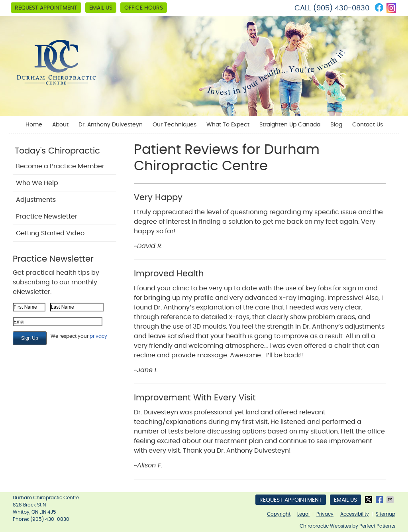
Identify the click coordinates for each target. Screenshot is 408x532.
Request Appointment (46, 8)
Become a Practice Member (60, 166)
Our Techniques (175, 125)
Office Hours (144, 8)
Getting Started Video (50, 233)
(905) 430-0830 (341, 8)
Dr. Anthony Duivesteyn (111, 125)
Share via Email (391, 500)
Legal (303, 514)
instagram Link (391, 8)
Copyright (279, 514)
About (60, 125)
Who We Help (37, 183)
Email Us (101, 8)
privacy (98, 336)
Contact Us (368, 125)
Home (34, 125)
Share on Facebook (380, 500)
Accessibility (355, 514)
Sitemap (385, 514)
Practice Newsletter (47, 217)
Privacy (325, 514)
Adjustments (36, 200)
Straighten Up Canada (290, 125)
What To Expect (228, 125)
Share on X (369, 500)
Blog (336, 125)
